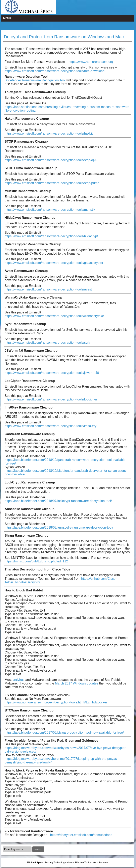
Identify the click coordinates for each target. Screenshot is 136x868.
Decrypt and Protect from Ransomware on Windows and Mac (64, 37)
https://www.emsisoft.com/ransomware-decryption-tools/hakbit (49, 133)
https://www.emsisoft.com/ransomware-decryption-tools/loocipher (51, 399)
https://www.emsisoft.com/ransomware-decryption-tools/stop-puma (52, 183)
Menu (7, 18)
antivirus (18, 680)
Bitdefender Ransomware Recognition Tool (35, 80)
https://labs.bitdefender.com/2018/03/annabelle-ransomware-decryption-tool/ (59, 527)
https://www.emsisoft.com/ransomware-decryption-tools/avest (48, 289)
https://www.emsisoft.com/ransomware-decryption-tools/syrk (47, 343)
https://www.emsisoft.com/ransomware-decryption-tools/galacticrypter (54, 263)
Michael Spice (35, 863)
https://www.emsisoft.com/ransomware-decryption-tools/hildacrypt (51, 236)
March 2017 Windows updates (77, 683)
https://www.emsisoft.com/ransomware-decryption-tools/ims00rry (51, 426)
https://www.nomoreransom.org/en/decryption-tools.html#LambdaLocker (56, 702)
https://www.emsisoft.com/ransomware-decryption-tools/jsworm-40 (52, 373)
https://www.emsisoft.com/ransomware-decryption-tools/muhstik (50, 210)
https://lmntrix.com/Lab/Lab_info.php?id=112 (36, 561)
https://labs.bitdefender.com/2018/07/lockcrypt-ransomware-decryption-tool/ (58, 501)
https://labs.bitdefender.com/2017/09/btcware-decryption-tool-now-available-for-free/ (64, 733)
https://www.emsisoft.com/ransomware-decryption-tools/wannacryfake (54, 316)
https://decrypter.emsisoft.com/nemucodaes (81, 835)
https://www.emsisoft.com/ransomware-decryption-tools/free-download (55, 71)
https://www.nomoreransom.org (91, 62)
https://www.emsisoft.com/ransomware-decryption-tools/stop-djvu (51, 160)
